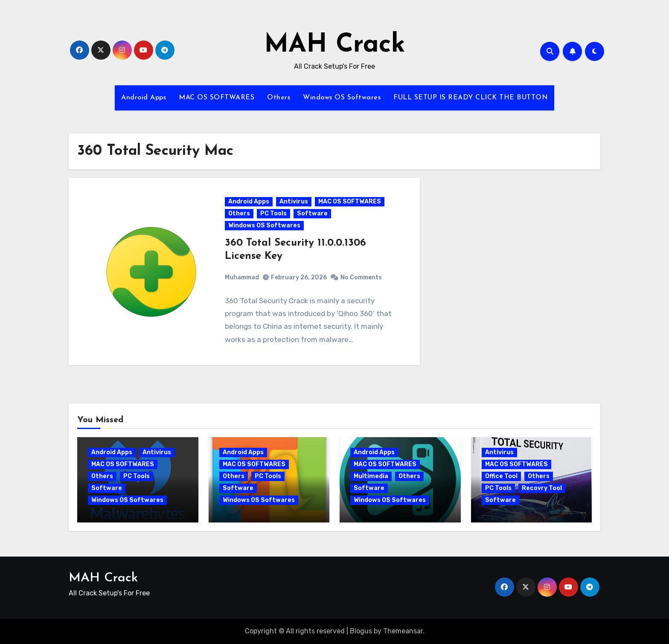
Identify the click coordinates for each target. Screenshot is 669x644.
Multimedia (371, 476)
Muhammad (242, 277)
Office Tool (501, 476)
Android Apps (144, 98)
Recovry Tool (542, 488)
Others (279, 98)
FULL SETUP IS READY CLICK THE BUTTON (471, 98)
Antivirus (294, 202)
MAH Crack (335, 45)
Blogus (361, 631)
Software (312, 213)
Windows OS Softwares (342, 98)
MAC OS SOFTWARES (217, 98)
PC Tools (273, 213)
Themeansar (403, 631)
